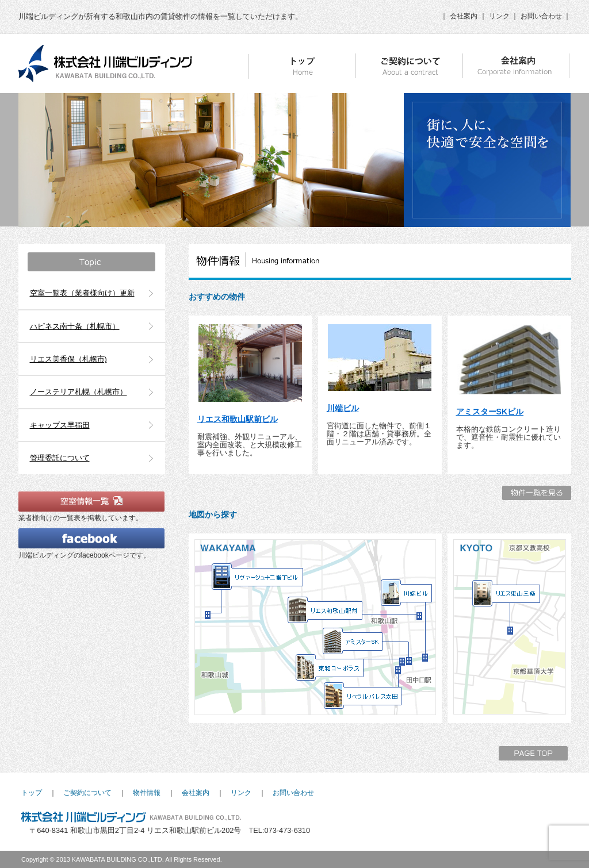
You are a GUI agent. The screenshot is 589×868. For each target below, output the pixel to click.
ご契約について (87, 793)
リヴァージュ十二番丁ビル (258, 577)
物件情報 (147, 793)
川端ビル (343, 408)
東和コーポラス (330, 668)
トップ (32, 793)
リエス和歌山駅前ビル (238, 419)
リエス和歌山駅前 (325, 610)
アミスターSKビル (490, 412)
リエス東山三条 (506, 594)
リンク (499, 16)
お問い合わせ (541, 16)
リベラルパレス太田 (363, 696)
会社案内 (464, 16)
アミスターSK (353, 642)
